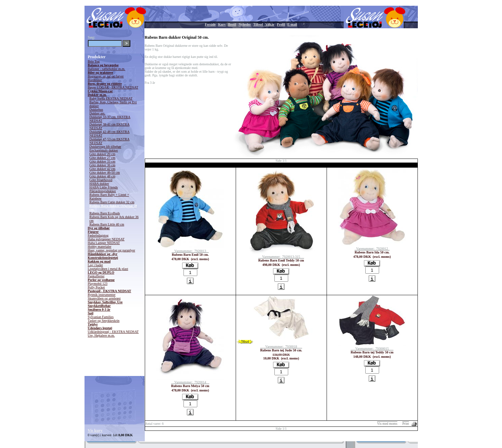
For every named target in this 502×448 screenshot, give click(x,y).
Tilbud (258, 24)
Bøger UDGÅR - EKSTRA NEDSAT (113, 87)
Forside (210, 24)
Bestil (232, 24)
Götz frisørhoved (101, 180)
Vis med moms (387, 424)
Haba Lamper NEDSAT (104, 243)
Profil (281, 24)
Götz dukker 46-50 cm (105, 173)
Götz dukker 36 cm (103, 165)
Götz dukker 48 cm (103, 176)
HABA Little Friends (104, 187)
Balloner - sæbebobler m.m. (107, 69)
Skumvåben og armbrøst (104, 298)
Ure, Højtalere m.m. (101, 335)
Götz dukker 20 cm (103, 154)
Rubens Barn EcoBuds (105, 213)
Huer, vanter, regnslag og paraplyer (112, 250)
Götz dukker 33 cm (103, 161)
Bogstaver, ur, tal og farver (106, 76)
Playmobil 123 (98, 284)
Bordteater (95, 80)
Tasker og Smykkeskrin (104, 321)
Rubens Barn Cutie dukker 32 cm (112, 202)
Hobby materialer (100, 247)
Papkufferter (96, 276)
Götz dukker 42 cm (103, 169)
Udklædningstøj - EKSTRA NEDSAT (113, 332)
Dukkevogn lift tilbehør (105, 147)
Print (406, 424)
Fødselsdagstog (98, 235)
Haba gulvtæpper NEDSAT (106, 239)
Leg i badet (95, 265)
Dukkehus (96, 110)
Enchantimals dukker (104, 150)
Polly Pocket (96, 287)
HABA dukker (99, 184)
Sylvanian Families (101, 317)
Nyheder (245, 24)
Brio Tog (94, 61)
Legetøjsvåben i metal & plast (108, 269)
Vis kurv (95, 430)
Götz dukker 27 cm (103, 158)
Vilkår (270, 24)
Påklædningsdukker (103, 191)
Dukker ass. (97, 113)
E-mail (292, 24)
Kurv (222, 24)
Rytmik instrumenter (102, 295)
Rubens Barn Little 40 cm (107, 224)
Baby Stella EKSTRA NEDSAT (111, 98)
